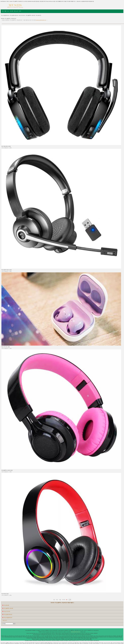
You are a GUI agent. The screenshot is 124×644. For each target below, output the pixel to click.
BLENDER (82, 635)
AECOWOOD (48, 635)
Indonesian (35, 641)
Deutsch (50, 639)
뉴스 (8, 11)
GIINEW (72, 635)
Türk (85, 641)
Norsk (84, 639)
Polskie (30, 641)
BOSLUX (72, 633)
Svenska (88, 639)
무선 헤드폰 (38, 15)
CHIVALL (92, 633)
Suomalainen (79, 639)
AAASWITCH (68, 633)
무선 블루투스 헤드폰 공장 (7, 470)
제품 (5, 11)
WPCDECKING (77, 635)
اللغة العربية (67, 639)
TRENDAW (43, 635)
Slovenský (54, 641)
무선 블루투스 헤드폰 (30, 15)
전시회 (12, 11)
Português (41, 639)
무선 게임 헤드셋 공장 (6, 146)
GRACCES (68, 635)
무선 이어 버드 (22, 15)
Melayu (58, 641)
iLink (30, 633)
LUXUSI (53, 635)
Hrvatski (62, 641)
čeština (70, 641)
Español (37, 639)
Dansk (75, 639)
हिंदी (91, 639)
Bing (45, 633)
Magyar (71, 639)
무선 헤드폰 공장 (5, 594)
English (92, 641)
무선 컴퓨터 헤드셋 (14, 15)
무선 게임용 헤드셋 (5, 15)
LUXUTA (57, 635)
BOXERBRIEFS (88, 635)
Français (46, 639)
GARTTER (87, 633)
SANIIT (60, 633)
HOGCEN (35, 635)
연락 (20, 11)
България (66, 641)
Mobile (34, 639)
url (36, 633)
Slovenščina (49, 641)
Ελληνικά (74, 641)
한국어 (78, 641)
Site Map (33, 633)
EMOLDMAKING (78, 633)
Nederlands (58, 639)
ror (38, 633)
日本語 (63, 639)
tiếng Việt (44, 641)
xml (40, 633)
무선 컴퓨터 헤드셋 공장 (7, 270)
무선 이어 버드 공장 (6, 347)
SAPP (60, 635)
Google (42, 633)
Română (39, 641)
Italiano (54, 639)
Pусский (27, 641)
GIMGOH (96, 633)
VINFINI (63, 633)
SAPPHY (83, 633)
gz (37, 633)
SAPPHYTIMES (55, 633)
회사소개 (16, 11)
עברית (88, 641)
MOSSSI (39, 635)
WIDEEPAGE (49, 633)
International (96, 641)
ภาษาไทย (82, 641)
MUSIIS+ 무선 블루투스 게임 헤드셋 (9, 19)
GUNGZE (63, 635)
